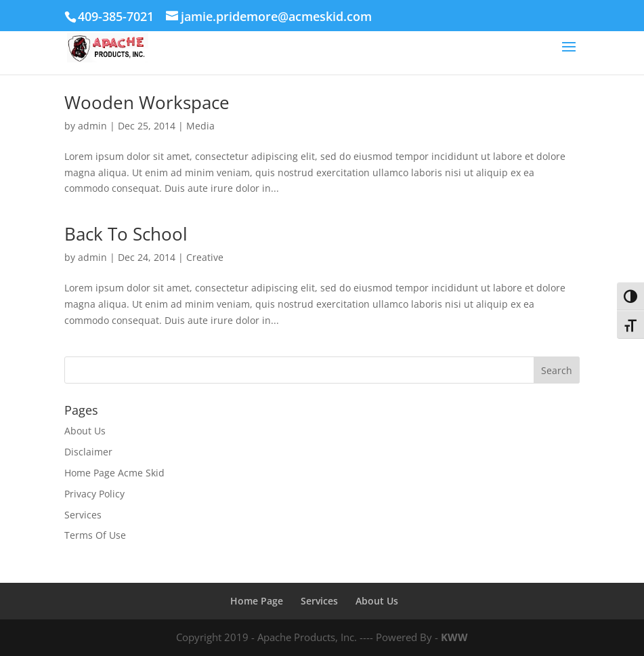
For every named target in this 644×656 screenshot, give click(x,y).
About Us (85, 431)
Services (83, 515)
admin (92, 126)
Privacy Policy (94, 494)
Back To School (126, 234)
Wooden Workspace (147, 102)
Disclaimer (88, 452)
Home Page (257, 601)
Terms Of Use (95, 535)
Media (200, 126)
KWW (454, 637)
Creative (205, 257)
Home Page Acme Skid (114, 473)
